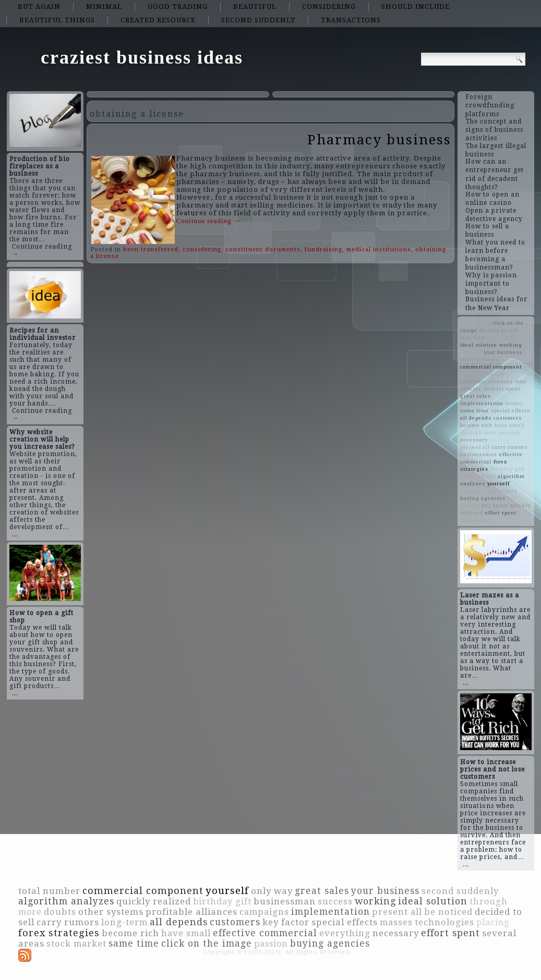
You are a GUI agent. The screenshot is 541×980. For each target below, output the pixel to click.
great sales (476, 396)
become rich (476, 425)
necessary (474, 440)
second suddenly (258, 20)
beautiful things (57, 20)
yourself (498, 483)
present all (475, 447)
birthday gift (508, 469)
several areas (502, 389)
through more (479, 432)
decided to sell (499, 330)
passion (510, 432)
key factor (495, 505)
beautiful (255, 7)
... (15, 534)
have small (510, 425)
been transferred (151, 249)
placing (500, 440)
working (511, 345)
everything (475, 323)
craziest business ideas (142, 57)
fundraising (323, 249)
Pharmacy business (379, 140)
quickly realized (154, 901)
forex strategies (59, 933)
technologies (500, 491)
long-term (474, 520)
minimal (104, 7)
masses (471, 491)
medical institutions (379, 249)
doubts (514, 403)
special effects (510, 411)
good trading (178, 7)
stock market (478, 476)
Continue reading (209, 221)
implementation (482, 403)
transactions (351, 20)
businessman (479, 454)
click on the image (207, 944)
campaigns (501, 338)
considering (329, 7)
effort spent (501, 513)
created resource (158, 20)
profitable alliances (486, 381)
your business (503, 352)
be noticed (448, 912)
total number (49, 891)
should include (416, 7)
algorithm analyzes (66, 901)
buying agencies (483, 498)
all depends (476, 418)
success (471, 352)
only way (472, 338)
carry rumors (510, 447)
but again (39, 7)
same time (474, 411)
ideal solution (479, 345)
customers (508, 418)
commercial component (491, 367)
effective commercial (265, 933)
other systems (479, 359)
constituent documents (263, 249)
